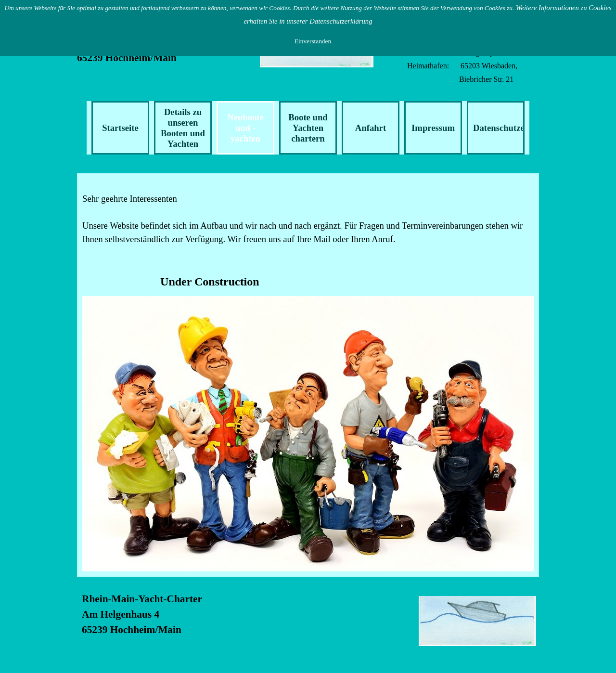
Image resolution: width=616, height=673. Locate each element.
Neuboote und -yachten (245, 128)
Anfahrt (371, 128)
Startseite (120, 128)
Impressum (433, 128)
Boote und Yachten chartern (308, 128)
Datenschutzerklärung (516, 128)
